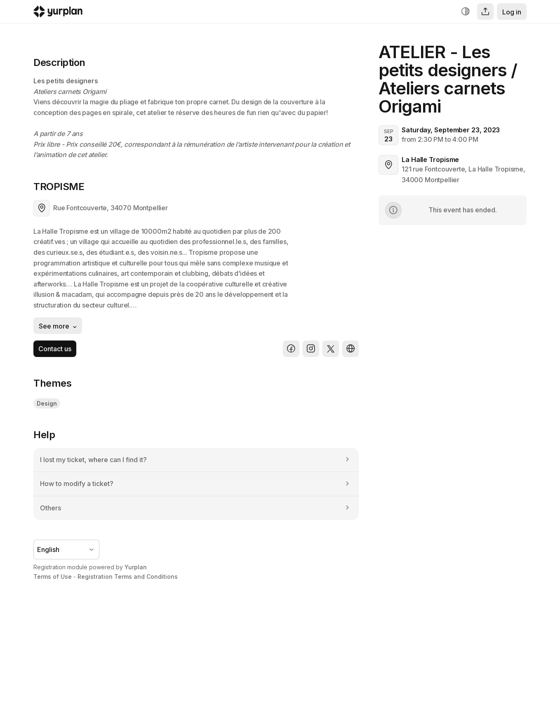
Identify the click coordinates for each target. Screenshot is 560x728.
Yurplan (136, 567)
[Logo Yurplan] (58, 13)
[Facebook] (291, 349)
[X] (331, 349)
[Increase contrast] (466, 12)
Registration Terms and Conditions (128, 577)
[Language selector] (66, 550)
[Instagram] (311, 349)
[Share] (485, 12)
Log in (512, 12)
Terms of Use (53, 577)
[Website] (351, 349)
